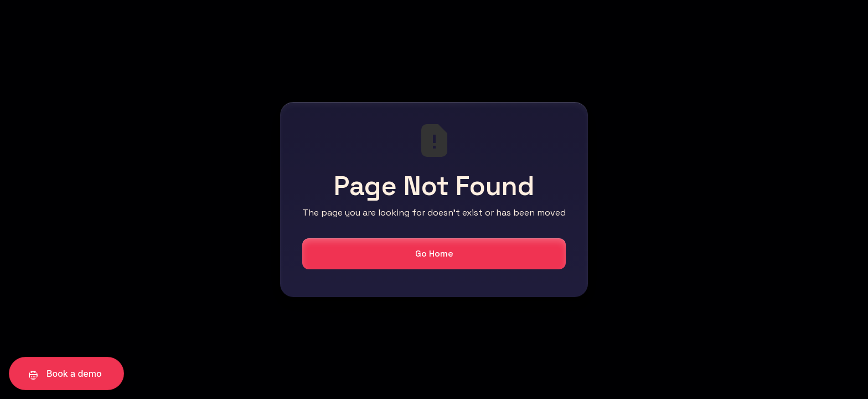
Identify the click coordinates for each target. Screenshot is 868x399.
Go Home (434, 254)
